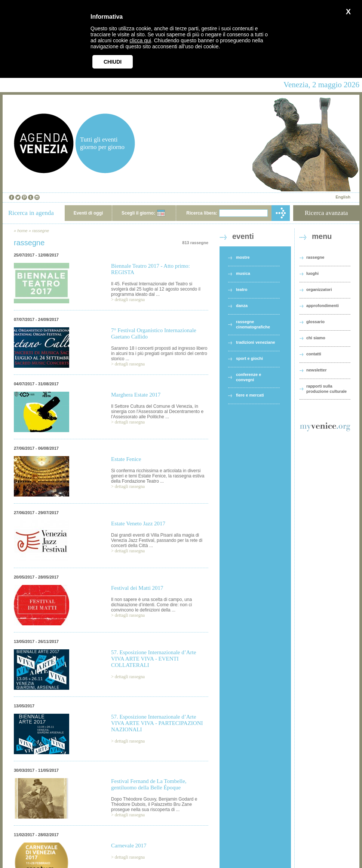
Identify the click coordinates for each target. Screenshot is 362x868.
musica (243, 273)
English (343, 197)
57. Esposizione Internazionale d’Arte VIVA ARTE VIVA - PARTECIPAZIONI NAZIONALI (157, 723)
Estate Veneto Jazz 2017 (138, 523)
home (22, 231)
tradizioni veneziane (256, 342)
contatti (314, 354)
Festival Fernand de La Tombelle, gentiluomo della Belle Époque (149, 784)
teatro (242, 289)
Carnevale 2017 (129, 846)
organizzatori (319, 289)
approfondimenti (323, 306)
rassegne (41, 231)
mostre (243, 257)
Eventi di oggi (88, 213)
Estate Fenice (126, 459)
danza (242, 306)
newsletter (316, 370)
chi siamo (316, 338)
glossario (315, 322)
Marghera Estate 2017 (136, 395)
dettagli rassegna (130, 300)
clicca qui (140, 40)
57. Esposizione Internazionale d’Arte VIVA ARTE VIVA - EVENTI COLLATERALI (154, 659)
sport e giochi (249, 358)
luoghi (312, 273)
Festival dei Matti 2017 (137, 588)
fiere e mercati (250, 395)
